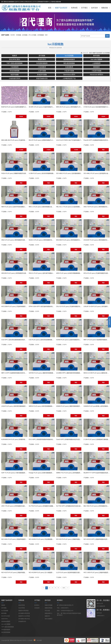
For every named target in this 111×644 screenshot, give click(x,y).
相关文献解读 (49, 619)
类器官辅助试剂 (42, 78)
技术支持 (94, 8)
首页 (50, 8)
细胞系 (15, 56)
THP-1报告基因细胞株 (15, 63)
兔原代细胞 (15, 75)
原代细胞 (42, 56)
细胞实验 (105, 8)
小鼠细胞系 (42, 67)
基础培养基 (22, 605)
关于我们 (84, 8)
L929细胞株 (41, 35)
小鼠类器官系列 (15, 78)
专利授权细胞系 (42, 63)
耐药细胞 (96, 56)
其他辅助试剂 (22, 621)
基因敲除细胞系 (69, 59)
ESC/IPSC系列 (15, 59)
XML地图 (39, 640)
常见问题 (47, 611)
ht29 (46, 35)
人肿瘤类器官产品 (69, 78)
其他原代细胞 (42, 75)
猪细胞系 (96, 67)
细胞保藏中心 (49, 613)
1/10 (64, 588)
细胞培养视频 (49, 605)
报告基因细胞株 (69, 63)
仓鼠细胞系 (69, 67)
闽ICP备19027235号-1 (21, 640)
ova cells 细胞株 (96, 59)
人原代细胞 (42, 71)
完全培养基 (22, 608)
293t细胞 (19, 35)
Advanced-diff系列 (96, 75)
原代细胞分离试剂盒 (24, 619)
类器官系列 (42, 59)
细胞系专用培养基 (23, 611)
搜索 (107, 36)
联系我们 (37, 605)
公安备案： (31, 640)
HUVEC (13, 35)
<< (43, 588)
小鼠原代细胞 (96, 71)
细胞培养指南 (49, 608)
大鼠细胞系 (15, 67)
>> (68, 588)
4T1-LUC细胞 (32, 35)
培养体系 (74, 8)
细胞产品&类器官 (61, 8)
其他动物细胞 (15, 71)
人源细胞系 (96, 63)
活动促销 (37, 608)
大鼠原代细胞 (69, 71)
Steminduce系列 (69, 75)
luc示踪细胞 (106, 53)
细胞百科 (47, 616)
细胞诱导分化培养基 (24, 616)
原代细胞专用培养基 (24, 613)
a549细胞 (25, 35)
